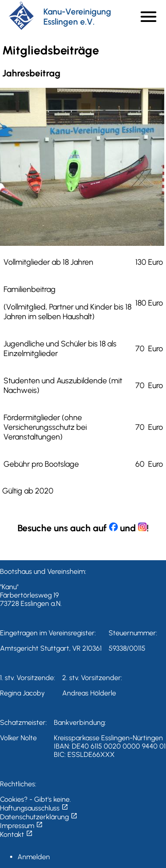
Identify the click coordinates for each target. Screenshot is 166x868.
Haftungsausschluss (34, 808)
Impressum (21, 826)
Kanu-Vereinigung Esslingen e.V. (77, 17)
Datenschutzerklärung (39, 817)
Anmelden (34, 857)
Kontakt (16, 834)
